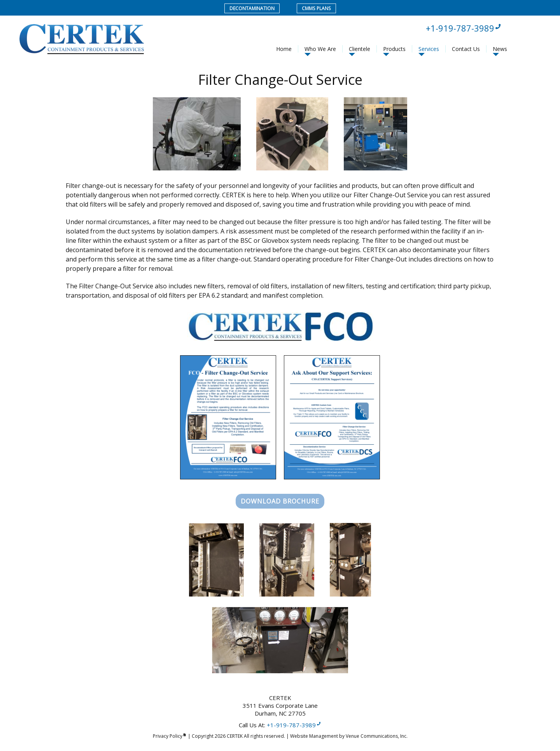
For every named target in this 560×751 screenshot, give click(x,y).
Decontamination (252, 8)
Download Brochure (280, 501)
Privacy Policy (170, 736)
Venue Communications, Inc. (377, 736)
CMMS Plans (316, 8)
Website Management (314, 736)
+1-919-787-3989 (464, 28)
